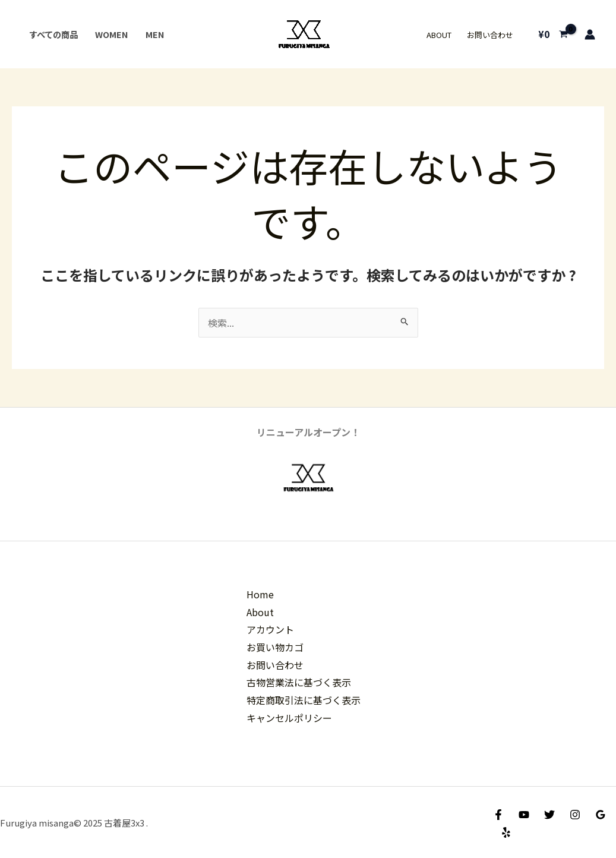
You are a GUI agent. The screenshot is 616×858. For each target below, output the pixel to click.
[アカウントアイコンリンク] (590, 34)
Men (155, 34)
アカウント (270, 629)
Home (260, 594)
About (439, 35)
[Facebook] (498, 815)
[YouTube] (524, 815)
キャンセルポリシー (289, 718)
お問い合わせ (490, 35)
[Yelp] (506, 832)
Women (112, 34)
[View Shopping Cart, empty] (553, 34)
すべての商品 (53, 34)
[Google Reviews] (601, 815)
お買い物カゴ (275, 647)
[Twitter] (549, 815)
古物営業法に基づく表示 (299, 682)
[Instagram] (575, 815)
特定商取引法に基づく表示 (304, 700)
